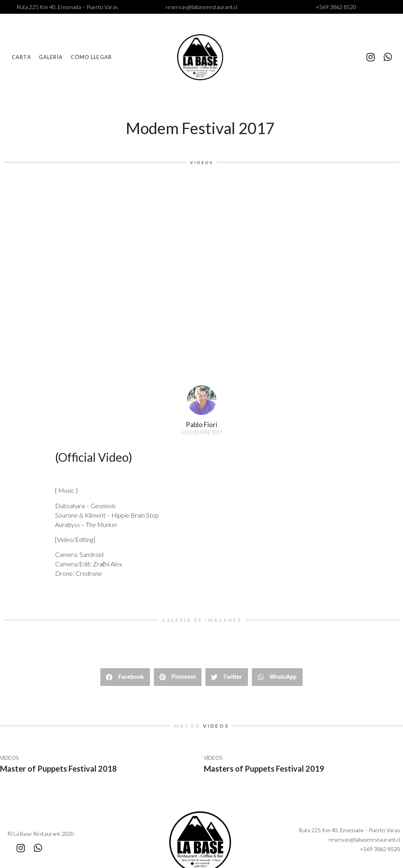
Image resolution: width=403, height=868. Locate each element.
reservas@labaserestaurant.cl (201, 7)
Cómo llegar (91, 57)
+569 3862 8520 (336, 7)
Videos (202, 162)
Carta (21, 57)
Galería (51, 57)
